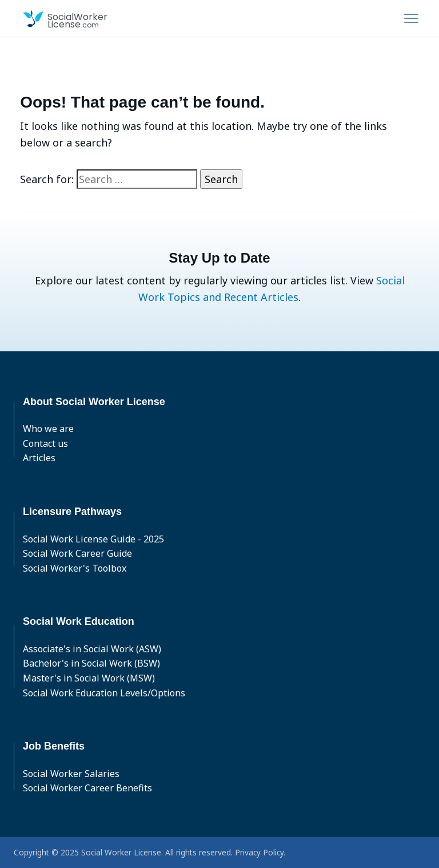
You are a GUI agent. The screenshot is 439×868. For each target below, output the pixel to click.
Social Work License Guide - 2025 (93, 539)
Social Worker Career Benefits (87, 788)
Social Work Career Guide (77, 553)
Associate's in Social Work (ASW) (92, 649)
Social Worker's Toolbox (75, 568)
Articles (39, 458)
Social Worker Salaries (71, 774)
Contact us (45, 443)
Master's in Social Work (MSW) (89, 678)
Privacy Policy (259, 852)
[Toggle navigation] (411, 18)
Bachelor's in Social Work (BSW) (91, 663)
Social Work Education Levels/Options (104, 693)
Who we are (48, 429)
